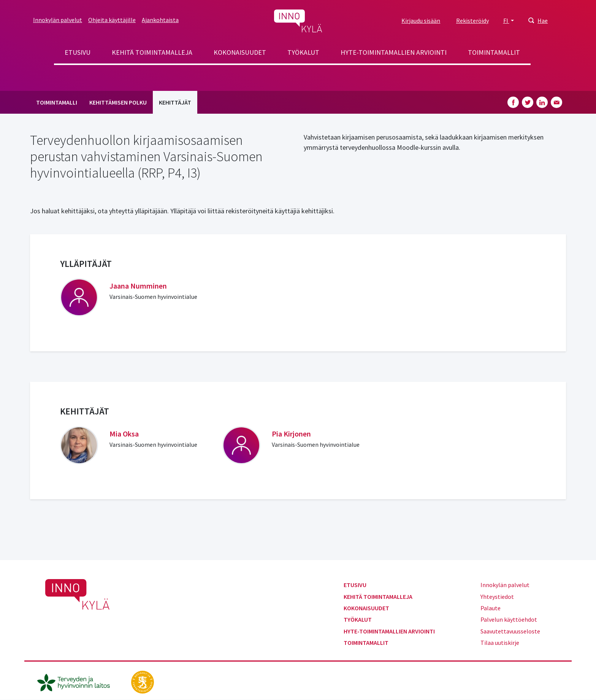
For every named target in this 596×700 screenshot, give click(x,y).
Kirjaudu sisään (421, 21)
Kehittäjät (175, 102)
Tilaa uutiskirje (500, 643)
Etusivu (78, 52)
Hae (543, 21)
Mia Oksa (124, 434)
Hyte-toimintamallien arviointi (394, 52)
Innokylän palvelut (58, 20)
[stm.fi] (143, 681)
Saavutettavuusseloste (510, 631)
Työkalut (303, 52)
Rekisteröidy (472, 21)
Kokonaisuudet (240, 52)
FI (506, 21)
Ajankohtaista (160, 20)
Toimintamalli (57, 102)
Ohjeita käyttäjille (112, 20)
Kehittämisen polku (118, 102)
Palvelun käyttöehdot (509, 619)
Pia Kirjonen (291, 434)
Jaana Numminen (138, 286)
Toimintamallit (494, 52)
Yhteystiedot (497, 597)
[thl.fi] (78, 681)
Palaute (491, 608)
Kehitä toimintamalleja (152, 52)
